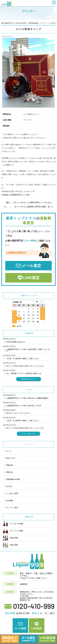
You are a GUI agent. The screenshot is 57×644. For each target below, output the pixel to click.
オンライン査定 (12, 508)
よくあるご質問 (12, 493)
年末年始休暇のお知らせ (16, 342)
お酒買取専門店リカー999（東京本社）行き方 (24, 406)
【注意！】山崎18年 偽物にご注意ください (23, 359)
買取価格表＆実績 (13, 479)
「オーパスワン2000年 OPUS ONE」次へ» (33, 207)
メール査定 (31, 266)
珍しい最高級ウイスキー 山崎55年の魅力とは (24, 373)
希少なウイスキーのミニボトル (18, 413)
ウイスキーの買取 (13, 524)
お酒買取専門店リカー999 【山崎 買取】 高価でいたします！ (28, 350)
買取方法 (10, 472)
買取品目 (10, 465)
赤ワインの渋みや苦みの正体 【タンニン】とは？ (25, 366)
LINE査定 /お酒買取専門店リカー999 (15, 195)
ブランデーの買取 (13, 531)
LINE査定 (31, 278)
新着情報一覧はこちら (29, 379)
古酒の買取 (10, 545)
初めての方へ (11, 458)
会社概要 (10, 501)
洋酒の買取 (10, 538)
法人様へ (10, 486)
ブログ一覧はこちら (28, 434)
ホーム (9, 451)
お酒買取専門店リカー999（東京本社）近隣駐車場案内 (27, 398)
